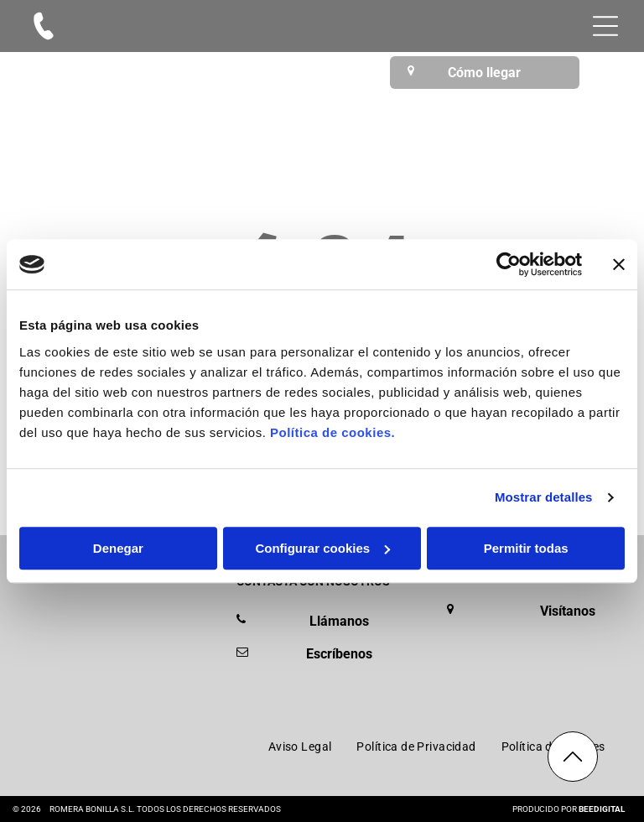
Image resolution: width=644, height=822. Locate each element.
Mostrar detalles (544, 497)
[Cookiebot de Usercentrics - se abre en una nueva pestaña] (509, 264)
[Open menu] (605, 26)
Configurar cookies (322, 548)
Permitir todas (526, 548)
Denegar (118, 548)
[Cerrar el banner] (619, 264)
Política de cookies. (332, 432)
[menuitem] (300, 747)
